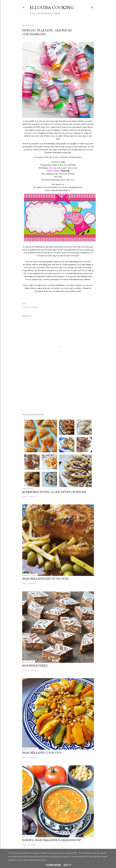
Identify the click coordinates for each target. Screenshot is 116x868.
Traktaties (35, 307)
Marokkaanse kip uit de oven (46, 579)
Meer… (58, 14)
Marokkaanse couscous (42, 753)
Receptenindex (45, 14)
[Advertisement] (35, 394)
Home (33, 14)
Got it (67, 865)
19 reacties (32, 496)
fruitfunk (28, 133)
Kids (29, 307)
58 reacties (32, 845)
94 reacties (32, 670)
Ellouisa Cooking (52, 7)
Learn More (53, 865)
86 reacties (32, 583)
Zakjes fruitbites (54, 171)
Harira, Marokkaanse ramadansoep (51, 840)
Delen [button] (24, 304)
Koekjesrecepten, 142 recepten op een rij (54, 492)
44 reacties (32, 757)
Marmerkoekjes (35, 665)
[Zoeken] (92, 7)
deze (66, 165)
